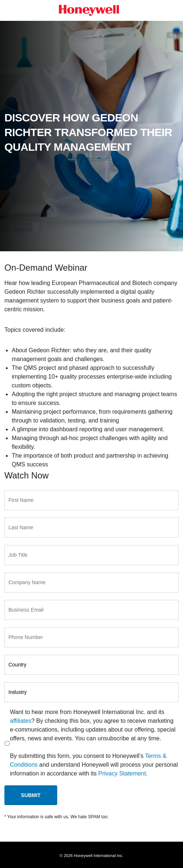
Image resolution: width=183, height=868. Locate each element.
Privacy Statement (122, 773)
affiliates (21, 721)
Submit (31, 795)
